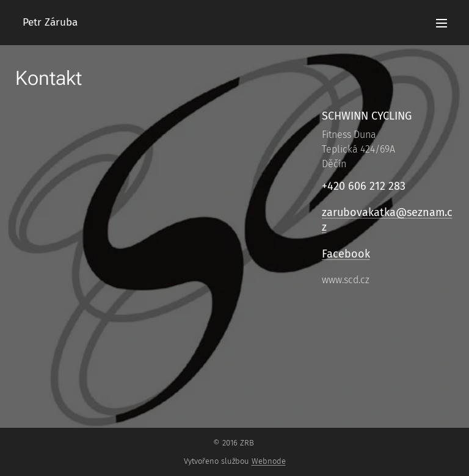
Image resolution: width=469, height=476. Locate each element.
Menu (442, 23)
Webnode (269, 461)
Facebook (345, 253)
